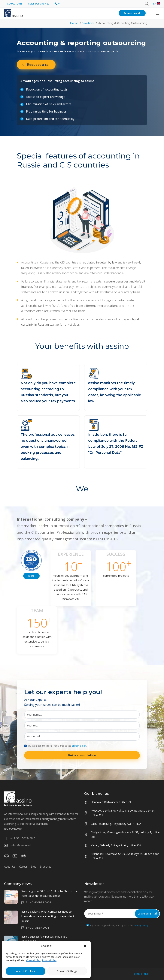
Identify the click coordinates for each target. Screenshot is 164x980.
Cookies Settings (67, 971)
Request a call (132, 13)
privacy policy (79, 746)
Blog (34, 867)
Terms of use (140, 974)
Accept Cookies (26, 971)
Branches (46, 867)
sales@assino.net (18, 845)
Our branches (96, 794)
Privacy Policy (49, 960)
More (31, 576)
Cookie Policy (33, 960)
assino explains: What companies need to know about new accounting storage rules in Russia (48, 916)
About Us (10, 867)
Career (23, 867)
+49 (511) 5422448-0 (20, 838)
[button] (85, 946)
